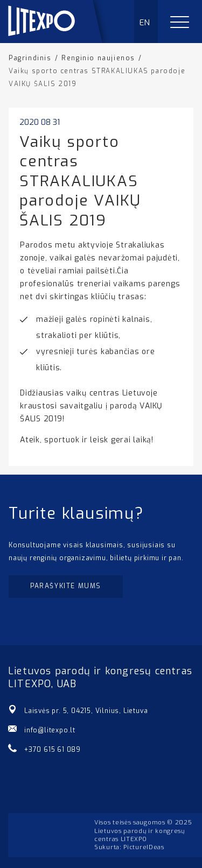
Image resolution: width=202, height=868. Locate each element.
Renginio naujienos (98, 58)
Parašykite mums (66, 586)
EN (145, 23)
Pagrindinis (30, 58)
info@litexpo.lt (50, 730)
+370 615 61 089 (53, 750)
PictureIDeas (144, 847)
